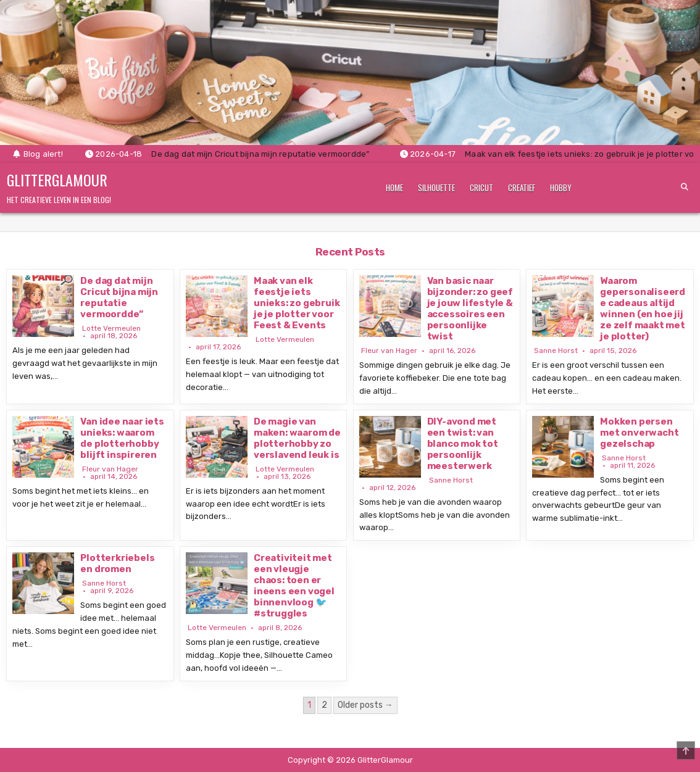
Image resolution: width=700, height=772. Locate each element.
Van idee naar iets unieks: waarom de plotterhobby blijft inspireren (122, 438)
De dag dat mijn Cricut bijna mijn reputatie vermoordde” (119, 297)
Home (394, 188)
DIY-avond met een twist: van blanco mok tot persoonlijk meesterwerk (463, 444)
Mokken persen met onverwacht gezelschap (639, 433)
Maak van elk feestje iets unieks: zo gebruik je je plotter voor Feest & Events (297, 303)
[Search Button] (685, 187)
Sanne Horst (556, 351)
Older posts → (365, 705)
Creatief (522, 188)
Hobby (561, 188)
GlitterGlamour (57, 180)
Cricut (481, 188)
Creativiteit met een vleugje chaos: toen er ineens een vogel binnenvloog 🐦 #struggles (294, 586)
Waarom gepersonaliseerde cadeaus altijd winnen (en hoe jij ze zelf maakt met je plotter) (643, 309)
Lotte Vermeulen (111, 328)
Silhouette (436, 188)
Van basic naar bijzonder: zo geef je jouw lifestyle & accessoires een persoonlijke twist (470, 309)
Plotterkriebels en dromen (117, 563)
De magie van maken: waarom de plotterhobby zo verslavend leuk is (297, 438)
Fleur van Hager (389, 351)
